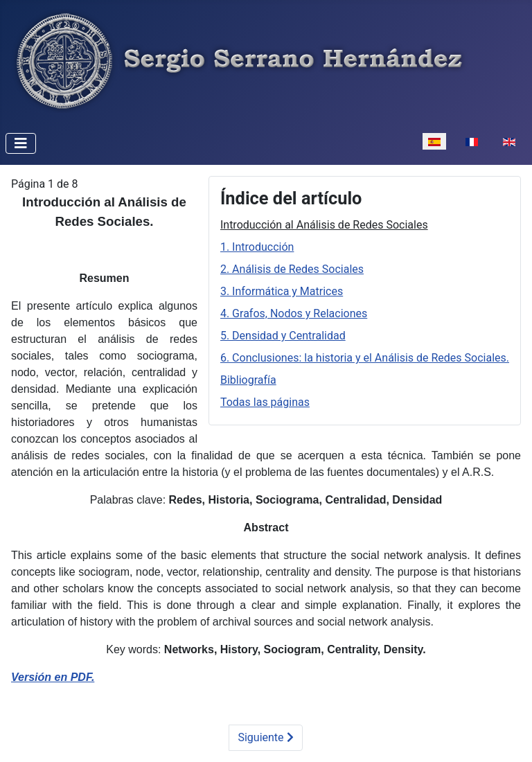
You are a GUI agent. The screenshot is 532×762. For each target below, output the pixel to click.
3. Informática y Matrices (282, 291)
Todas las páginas (265, 402)
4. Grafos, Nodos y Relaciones (294, 313)
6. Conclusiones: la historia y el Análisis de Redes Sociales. (365, 358)
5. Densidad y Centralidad (283, 336)
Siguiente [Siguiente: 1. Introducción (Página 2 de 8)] (265, 737)
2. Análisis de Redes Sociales (292, 269)
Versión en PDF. (53, 677)
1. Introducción (257, 247)
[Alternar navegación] (21, 143)
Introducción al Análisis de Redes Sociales (324, 225)
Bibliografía (248, 380)
